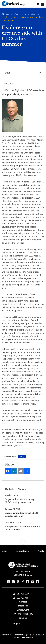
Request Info (22, 551)
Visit (4, 551)
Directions (23, 606)
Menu (7, 73)
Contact (23, 602)
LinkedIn (28, 582)
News (33, 14)
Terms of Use (7, 635)
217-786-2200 (23, 594)
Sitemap (23, 618)
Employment (23, 610)
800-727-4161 (23, 598)
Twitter (18, 582)
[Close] (43, 4)
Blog (22, 457)
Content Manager (21, 635)
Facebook (9, 582)
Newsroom (20, 14)
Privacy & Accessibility (23, 614)
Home (5, 14)
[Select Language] (23, 624)
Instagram (13, 582)
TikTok (23, 582)
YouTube (32, 582)
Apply (41, 551)
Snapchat (37, 582)
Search (38, 4)
